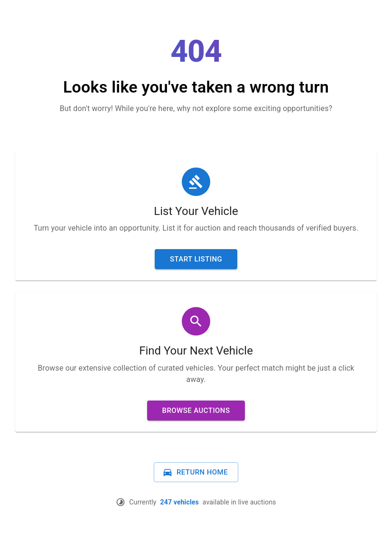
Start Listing (196, 259)
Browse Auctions (196, 410)
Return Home (195, 472)
